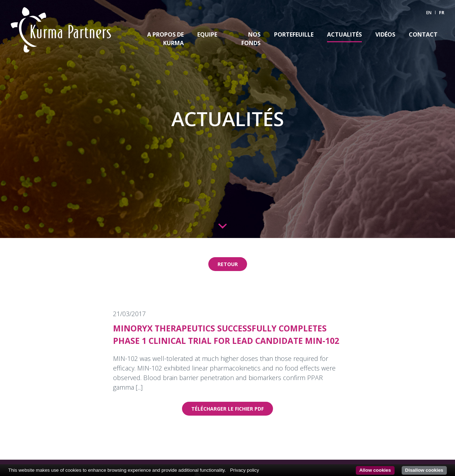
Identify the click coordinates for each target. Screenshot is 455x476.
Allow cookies (375, 470)
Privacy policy (244, 470)
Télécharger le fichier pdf (227, 409)
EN (429, 13)
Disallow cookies (424, 470)
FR (442, 13)
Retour (228, 264)
